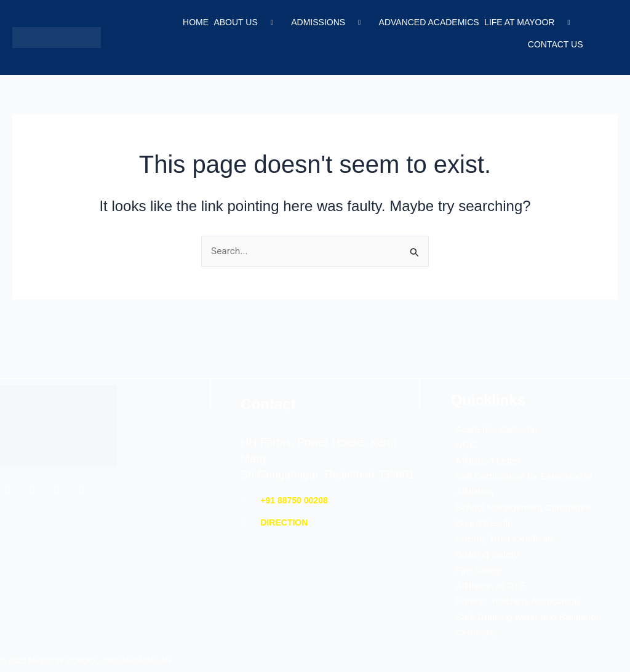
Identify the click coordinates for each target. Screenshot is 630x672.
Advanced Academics (427, 23)
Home (191, 23)
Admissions (327, 23)
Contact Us (554, 41)
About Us (244, 23)
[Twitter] (32, 482)
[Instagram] (57, 482)
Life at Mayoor (531, 23)
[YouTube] (81, 482)
